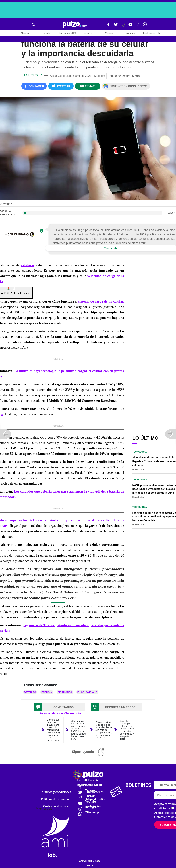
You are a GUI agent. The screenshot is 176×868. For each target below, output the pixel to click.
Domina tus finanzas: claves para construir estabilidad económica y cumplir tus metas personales (54, 730)
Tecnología (32, 75)
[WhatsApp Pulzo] (145, 26)
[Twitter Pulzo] (116, 26)
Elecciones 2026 (67, 33)
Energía (47, 692)
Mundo (109, 33)
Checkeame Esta (151, 33)
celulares (28, 265)
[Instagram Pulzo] (138, 26)
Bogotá (46, 33)
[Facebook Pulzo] (109, 26)
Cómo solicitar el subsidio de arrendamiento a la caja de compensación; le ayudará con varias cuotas (104, 730)
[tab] (60, 707)
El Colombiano (87, 692)
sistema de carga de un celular (101, 301)
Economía (130, 33)
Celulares (65, 692)
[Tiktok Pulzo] (124, 26)
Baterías (30, 692)
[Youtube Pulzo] (130, 26)
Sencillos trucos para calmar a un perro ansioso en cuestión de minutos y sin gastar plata (127, 730)
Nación (25, 33)
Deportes (88, 33)
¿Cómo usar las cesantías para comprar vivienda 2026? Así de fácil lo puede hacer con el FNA (78, 730)
